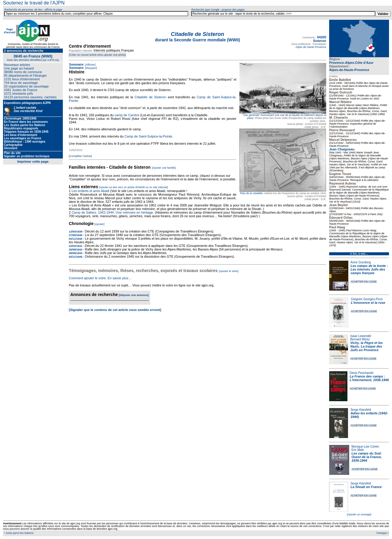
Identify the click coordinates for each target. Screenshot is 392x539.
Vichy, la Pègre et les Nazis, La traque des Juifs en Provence (367, 346)
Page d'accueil (10, 31)
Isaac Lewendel (361, 336)
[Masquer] (91, 68)
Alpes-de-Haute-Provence (349, 70)
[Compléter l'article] (80, 156)
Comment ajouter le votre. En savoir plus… (100, 278)
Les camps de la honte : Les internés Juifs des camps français (369, 269)
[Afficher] (90, 65)
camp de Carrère (127, 115)
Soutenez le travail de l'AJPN (34, 3)
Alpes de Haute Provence (311, 47)
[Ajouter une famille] (164, 168)
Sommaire (76, 65)
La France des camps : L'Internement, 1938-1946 (369, 378)
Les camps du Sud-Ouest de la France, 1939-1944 (367, 457)
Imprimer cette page (33, 161)
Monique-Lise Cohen (365, 447)
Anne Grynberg (361, 262)
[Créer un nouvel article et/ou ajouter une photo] (97, 55)
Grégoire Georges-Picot (367, 299)
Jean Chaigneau (342, 149)
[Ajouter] (100, 224)
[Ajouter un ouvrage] (359, 514)
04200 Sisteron (320, 39)
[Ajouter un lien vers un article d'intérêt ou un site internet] (133, 187)
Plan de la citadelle (251, 193)
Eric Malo (358, 450)
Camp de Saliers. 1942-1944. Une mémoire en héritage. (113, 212)
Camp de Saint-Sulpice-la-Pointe (148, 136)
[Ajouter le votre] (229, 271)
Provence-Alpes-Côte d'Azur (351, 63)
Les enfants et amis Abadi (90, 191)
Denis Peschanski (362, 373)
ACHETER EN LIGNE (364, 282)
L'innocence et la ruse (368, 303)
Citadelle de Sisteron (151, 97)
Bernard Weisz (360, 339)
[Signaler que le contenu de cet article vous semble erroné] (115, 310)
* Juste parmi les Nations (18, 533)
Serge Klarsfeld (361, 410)
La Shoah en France (366, 487)
